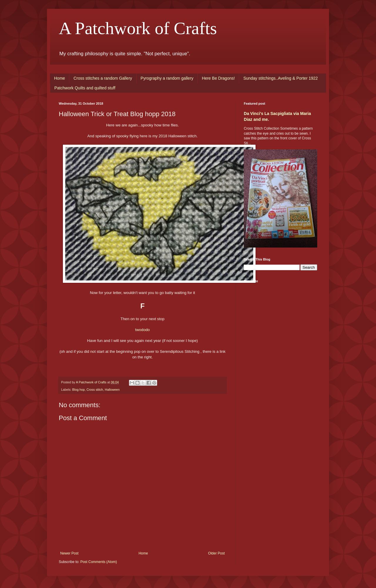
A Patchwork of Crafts (138, 28)
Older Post (216, 553)
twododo (142, 330)
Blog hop (79, 390)
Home (59, 78)
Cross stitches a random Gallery (103, 78)
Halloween (112, 390)
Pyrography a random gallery (167, 78)
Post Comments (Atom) (99, 562)
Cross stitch (95, 390)
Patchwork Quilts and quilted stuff (85, 88)
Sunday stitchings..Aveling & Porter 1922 (280, 78)
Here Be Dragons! (218, 78)
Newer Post (69, 553)
